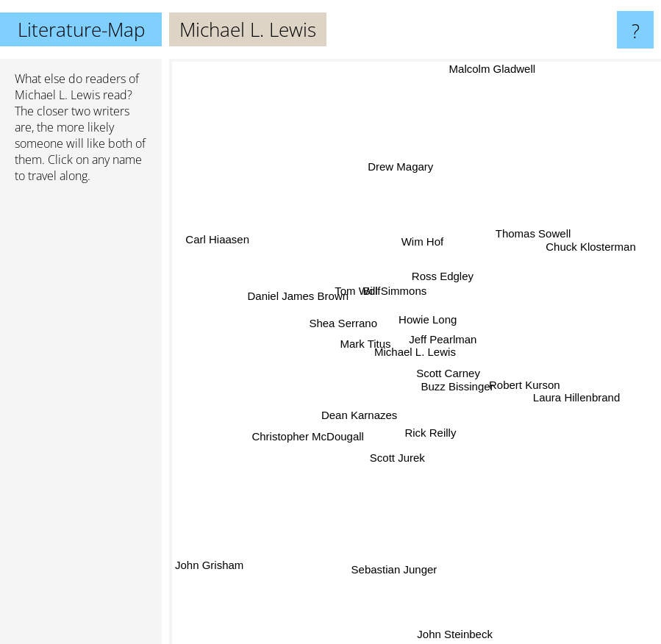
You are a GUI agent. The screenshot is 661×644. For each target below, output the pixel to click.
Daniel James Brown (296, 291)
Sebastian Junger (394, 568)
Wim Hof (423, 239)
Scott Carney (448, 375)
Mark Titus (363, 342)
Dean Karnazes (358, 416)
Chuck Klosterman (591, 249)
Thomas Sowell (531, 236)
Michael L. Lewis (57, 95)
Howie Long (428, 316)
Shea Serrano (342, 327)
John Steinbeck (455, 634)
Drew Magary (400, 171)
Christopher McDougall (305, 436)
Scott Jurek (398, 458)
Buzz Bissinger (466, 394)
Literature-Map (81, 29)
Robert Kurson (525, 382)
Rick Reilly (430, 434)
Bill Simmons (393, 294)
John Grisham (209, 561)
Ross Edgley (444, 276)
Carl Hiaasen (222, 239)
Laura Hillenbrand (579, 393)
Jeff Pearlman (444, 338)
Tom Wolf (358, 294)
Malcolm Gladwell (493, 69)
